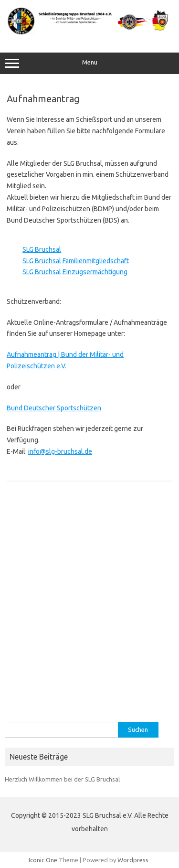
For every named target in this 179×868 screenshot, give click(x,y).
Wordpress (133, 860)
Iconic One (43, 860)
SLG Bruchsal (42, 249)
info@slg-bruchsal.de (60, 451)
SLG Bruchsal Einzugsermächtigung (75, 272)
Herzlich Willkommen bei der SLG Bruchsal (62, 779)
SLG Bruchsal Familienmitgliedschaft (76, 261)
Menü (89, 64)
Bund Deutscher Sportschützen (54, 408)
